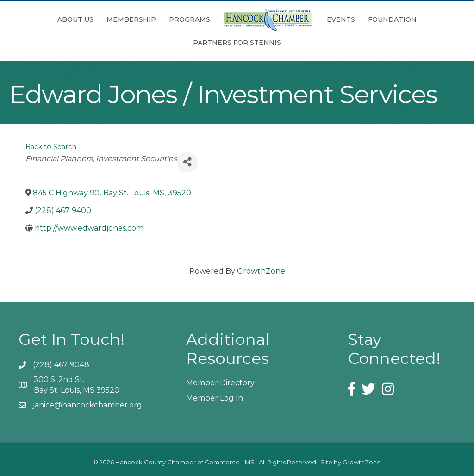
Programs (190, 19)
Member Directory (220, 383)
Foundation (392, 19)
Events (341, 19)
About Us (75, 19)
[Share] (187, 162)
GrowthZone (261, 271)
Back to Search (51, 147)
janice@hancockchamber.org (87, 405)
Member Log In (215, 398)
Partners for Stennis (237, 43)
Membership (131, 19)
